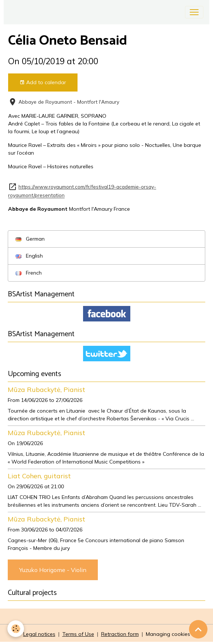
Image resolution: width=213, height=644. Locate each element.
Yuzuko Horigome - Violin (53, 570)
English (29, 256)
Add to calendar (43, 82)
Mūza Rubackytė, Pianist (47, 389)
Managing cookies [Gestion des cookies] (168, 634)
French (29, 273)
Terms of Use (78, 634)
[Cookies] (16, 629)
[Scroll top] (198, 629)
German (30, 239)
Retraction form (120, 634)
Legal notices (39, 634)
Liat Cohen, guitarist (39, 476)
